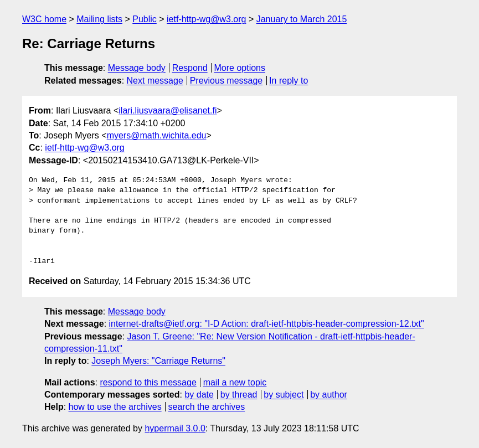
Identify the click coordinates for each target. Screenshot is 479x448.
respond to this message (148, 382)
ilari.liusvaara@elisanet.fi (168, 110)
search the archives (207, 407)
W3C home (44, 19)
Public (145, 19)
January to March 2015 (302, 19)
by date (199, 395)
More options (240, 68)
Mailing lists (99, 19)
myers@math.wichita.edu (157, 135)
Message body (137, 68)
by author (329, 395)
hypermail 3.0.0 (175, 428)
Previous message (226, 81)
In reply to (289, 81)
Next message (155, 81)
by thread (239, 395)
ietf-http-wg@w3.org (206, 19)
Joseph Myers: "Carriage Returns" (158, 361)
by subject (284, 395)
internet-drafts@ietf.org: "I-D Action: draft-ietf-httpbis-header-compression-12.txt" (267, 324)
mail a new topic (235, 382)
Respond (190, 68)
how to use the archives (115, 407)
